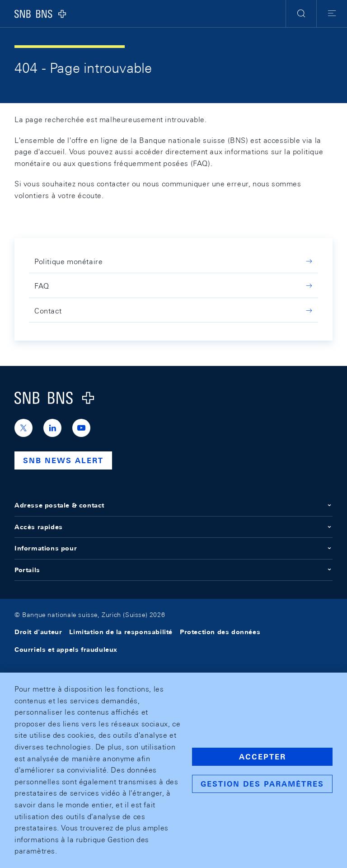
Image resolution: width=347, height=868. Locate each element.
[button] (301, 14)
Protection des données (220, 632)
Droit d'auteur (38, 632)
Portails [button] (173, 570)
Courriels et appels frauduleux (66, 650)
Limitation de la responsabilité (121, 632)
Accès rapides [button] (173, 527)
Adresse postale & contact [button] (173, 505)
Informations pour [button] (173, 548)
